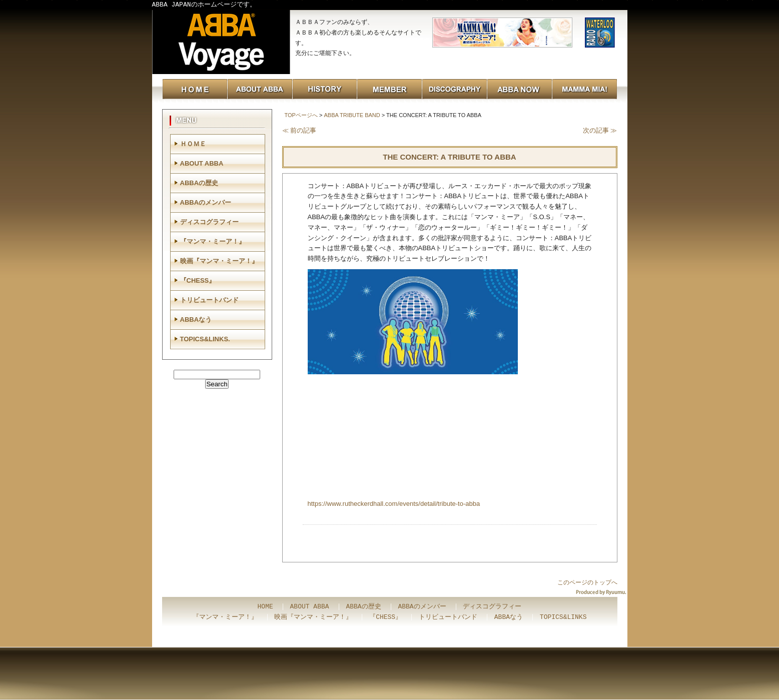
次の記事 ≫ (600, 130)
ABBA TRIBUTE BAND (352, 115)
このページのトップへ (587, 582)
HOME (265, 607)
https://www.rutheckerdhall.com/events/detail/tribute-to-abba (394, 504)
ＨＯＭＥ (193, 144)
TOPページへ (301, 115)
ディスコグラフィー (209, 222)
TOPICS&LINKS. (205, 339)
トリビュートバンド (209, 300)
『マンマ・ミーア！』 (213, 241)
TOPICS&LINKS (563, 617)
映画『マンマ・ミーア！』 (219, 261)
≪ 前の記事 (299, 130)
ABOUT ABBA (202, 163)
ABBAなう (196, 319)
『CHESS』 (198, 280)
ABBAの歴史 (199, 183)
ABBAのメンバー (206, 202)
